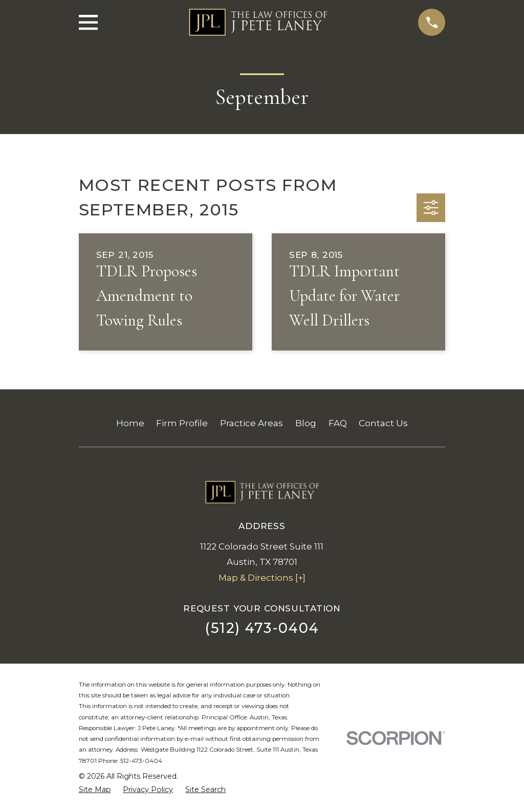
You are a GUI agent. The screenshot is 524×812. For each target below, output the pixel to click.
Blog (306, 423)
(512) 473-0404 (262, 628)
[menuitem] (95, 790)
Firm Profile (182, 423)
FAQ (338, 423)
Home (130, 423)
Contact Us (383, 423)
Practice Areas (252, 423)
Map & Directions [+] (262, 578)
